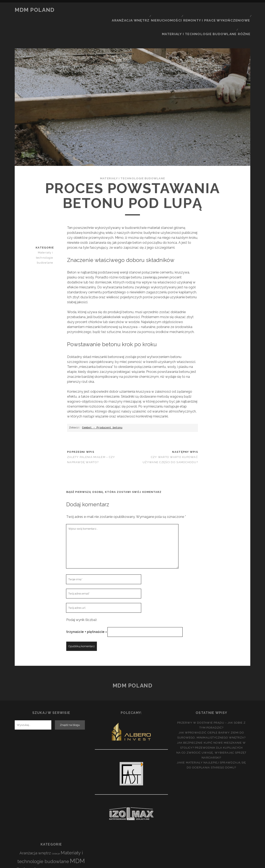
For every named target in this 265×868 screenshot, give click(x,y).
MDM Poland (35, 10)
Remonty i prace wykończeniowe (220, 10)
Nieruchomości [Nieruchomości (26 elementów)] (51, 848)
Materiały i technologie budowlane (203, 15)
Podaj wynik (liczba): (82, 597)
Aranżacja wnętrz (138, 10)
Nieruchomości (173, 10)
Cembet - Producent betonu (102, 404)
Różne (245, 15)
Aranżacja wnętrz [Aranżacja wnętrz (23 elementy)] (35, 830)
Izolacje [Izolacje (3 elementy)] (56, 830)
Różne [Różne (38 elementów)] (74, 855)
